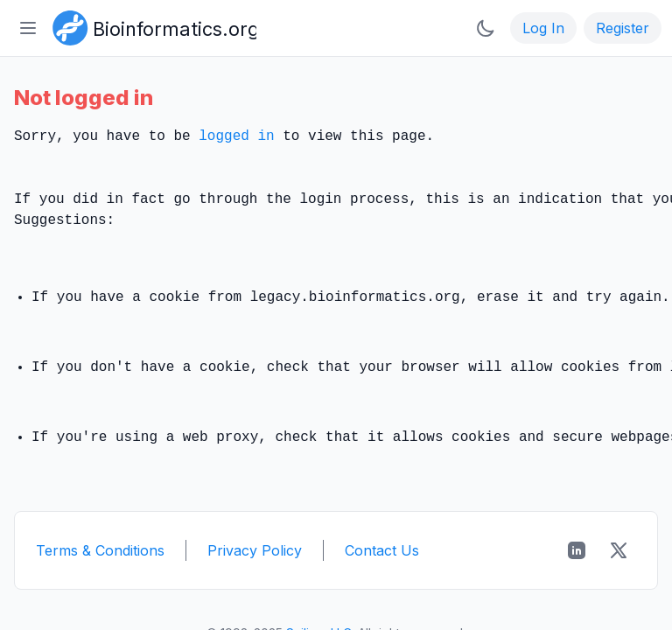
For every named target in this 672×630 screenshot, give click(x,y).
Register (623, 28)
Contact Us (382, 550)
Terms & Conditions (100, 550)
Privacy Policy (255, 550)
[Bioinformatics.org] (151, 26)
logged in (236, 136)
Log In (543, 28)
